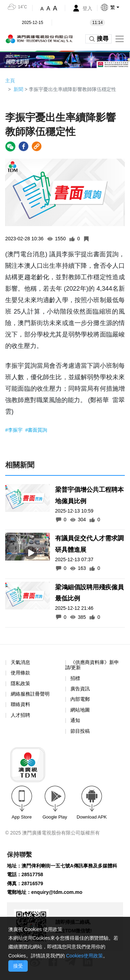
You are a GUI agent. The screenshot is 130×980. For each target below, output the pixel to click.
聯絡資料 (20, 704)
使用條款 (20, 673)
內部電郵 (80, 699)
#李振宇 (15, 430)
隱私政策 (20, 683)
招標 (75, 678)
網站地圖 (80, 710)
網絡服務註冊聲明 (30, 694)
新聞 (18, 89)
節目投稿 (80, 731)
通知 (75, 720)
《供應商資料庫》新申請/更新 (92, 665)
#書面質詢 (36, 430)
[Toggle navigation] (120, 39)
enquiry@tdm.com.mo (57, 892)
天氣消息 (20, 662)
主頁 (10, 81)
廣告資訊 (80, 689)
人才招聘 (20, 715)
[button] (115, 7)
